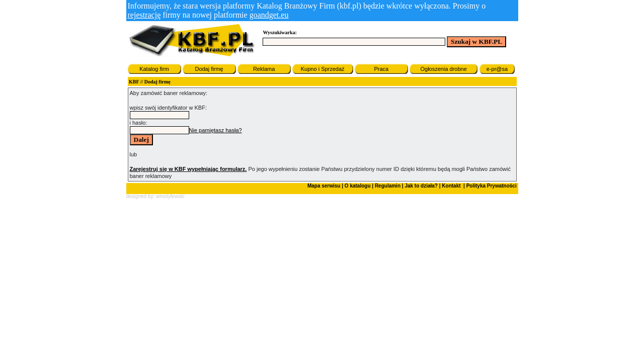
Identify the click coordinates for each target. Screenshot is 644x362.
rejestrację (144, 15)
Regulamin (388, 186)
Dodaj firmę (209, 69)
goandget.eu (269, 15)
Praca (381, 69)
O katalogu (358, 186)
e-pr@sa (497, 69)
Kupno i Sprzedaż (323, 69)
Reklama (264, 69)
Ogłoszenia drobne (443, 69)
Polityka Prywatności (491, 186)
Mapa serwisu (324, 186)
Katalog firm (154, 69)
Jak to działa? (421, 186)
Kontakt (451, 186)
